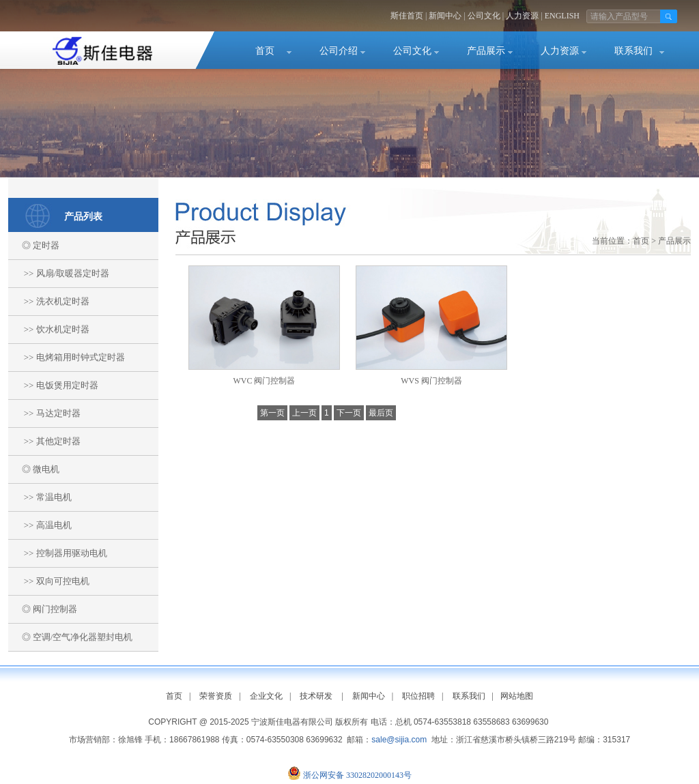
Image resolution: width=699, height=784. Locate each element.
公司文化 (484, 16)
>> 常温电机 (40, 497)
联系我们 (633, 51)
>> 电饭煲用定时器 (53, 385)
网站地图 (517, 696)
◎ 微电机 (34, 469)
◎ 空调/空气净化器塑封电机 (70, 637)
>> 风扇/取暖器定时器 (59, 273)
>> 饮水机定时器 (49, 329)
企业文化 (266, 696)
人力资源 (522, 16)
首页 (265, 51)
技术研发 (316, 696)
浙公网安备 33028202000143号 (357, 775)
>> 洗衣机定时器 (49, 301)
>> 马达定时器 (44, 413)
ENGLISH (562, 16)
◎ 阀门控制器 (43, 609)
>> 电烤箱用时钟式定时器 (67, 357)
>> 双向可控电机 (49, 581)
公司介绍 (339, 51)
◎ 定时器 (34, 245)
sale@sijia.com (399, 740)
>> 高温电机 (40, 525)
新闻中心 (445, 16)
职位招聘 (418, 696)
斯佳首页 (407, 16)
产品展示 (486, 51)
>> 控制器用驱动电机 (58, 553)
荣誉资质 (216, 696)
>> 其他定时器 (44, 441)
